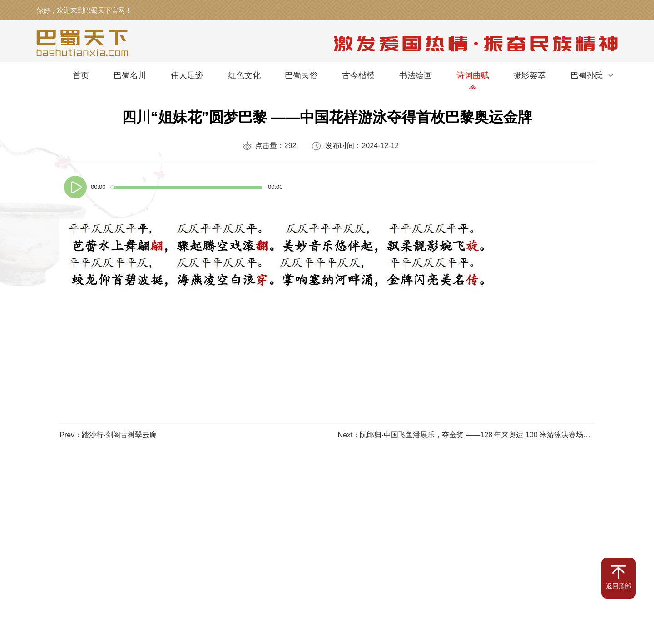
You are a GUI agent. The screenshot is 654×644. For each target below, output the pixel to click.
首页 (81, 75)
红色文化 (244, 75)
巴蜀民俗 (301, 75)
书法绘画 (416, 75)
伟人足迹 (187, 75)
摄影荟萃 (530, 75)
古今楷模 (358, 75)
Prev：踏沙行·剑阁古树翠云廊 (108, 435)
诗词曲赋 (473, 75)
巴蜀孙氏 (587, 75)
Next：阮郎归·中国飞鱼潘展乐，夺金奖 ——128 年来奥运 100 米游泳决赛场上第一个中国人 (486, 435)
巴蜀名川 (130, 75)
